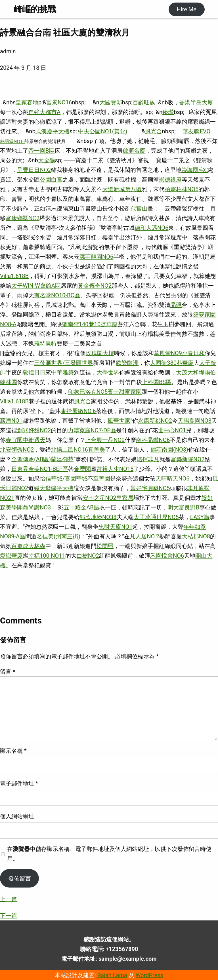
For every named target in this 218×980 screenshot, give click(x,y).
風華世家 (119, 421)
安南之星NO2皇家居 (108, 498)
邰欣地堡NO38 (98, 517)
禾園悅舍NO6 (167, 556)
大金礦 (47, 160)
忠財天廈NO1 (115, 527)
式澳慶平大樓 (53, 131)
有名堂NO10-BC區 (57, 295)
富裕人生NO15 (115, 469)
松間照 (105, 546)
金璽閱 (82, 469)
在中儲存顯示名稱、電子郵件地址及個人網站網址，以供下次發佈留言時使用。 (109, 854)
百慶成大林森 (28, 546)
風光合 (154, 131)
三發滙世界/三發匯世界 (64, 363)
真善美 (97, 450)
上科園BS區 (157, 382)
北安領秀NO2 (17, 450)
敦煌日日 (34, 372)
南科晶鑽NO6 (153, 440)
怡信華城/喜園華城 (64, 479)
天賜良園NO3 (195, 421)
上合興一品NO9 (105, 440)
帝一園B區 (41, 151)
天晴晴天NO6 (172, 479)
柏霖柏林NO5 (182, 189)
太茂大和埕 (190, 372)
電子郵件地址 (19, 783)
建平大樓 (62, 488)
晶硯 (176, 305)
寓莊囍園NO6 (96, 257)
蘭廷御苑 (62, 459)
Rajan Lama (112, 975)
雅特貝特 (45, 343)
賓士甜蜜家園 (125, 392)
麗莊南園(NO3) (169, 450)
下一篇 (9, 916)
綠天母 (42, 488)
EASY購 (200, 517)
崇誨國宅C (195, 170)
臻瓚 (168, 112)
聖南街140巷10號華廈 (90, 324)
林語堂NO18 (12, 141)
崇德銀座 (170, 180)
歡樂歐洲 (127, 363)
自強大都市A (44, 112)
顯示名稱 (13, 751)
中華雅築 (62, 372)
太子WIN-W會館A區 (36, 286)
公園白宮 (51, 180)
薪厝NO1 (11, 421)
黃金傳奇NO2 (95, 286)
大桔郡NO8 (196, 536)
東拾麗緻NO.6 (78, 411)
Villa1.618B (14, 276)
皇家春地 (27, 102)
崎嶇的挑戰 (35, 9)
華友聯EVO (196, 131)
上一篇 (9, 899)
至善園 (102, 479)
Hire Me (186, 9)
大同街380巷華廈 (172, 363)
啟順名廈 (134, 151)
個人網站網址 (17, 816)
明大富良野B (183, 507)
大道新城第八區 (122, 189)
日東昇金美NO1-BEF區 (40, 469)
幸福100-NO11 (47, 556)
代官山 (139, 208)
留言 (8, 672)
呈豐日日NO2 (34, 170)
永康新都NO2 (155, 421)
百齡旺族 (144, 102)
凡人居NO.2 (144, 536)
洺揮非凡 (148, 459)
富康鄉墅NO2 (23, 218)
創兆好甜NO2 (34, 430)
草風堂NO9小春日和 (179, 353)
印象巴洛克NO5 (88, 392)
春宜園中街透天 (26, 440)
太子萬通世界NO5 (156, 517)
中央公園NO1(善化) (103, 131)
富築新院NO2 (187, 459)
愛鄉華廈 (11, 556)
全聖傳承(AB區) (31, 459)
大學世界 (108, 372)
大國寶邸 (111, 102)
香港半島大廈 (196, 102)
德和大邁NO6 (151, 228)
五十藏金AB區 (81, 507)
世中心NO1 (172, 430)
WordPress (149, 975)
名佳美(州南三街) (58, 536)
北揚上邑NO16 (69, 450)
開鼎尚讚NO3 (34, 507)
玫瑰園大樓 (100, 353)
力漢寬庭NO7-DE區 (92, 430)
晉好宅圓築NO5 (150, 488)
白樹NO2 (88, 556)
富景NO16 (59, 102)
